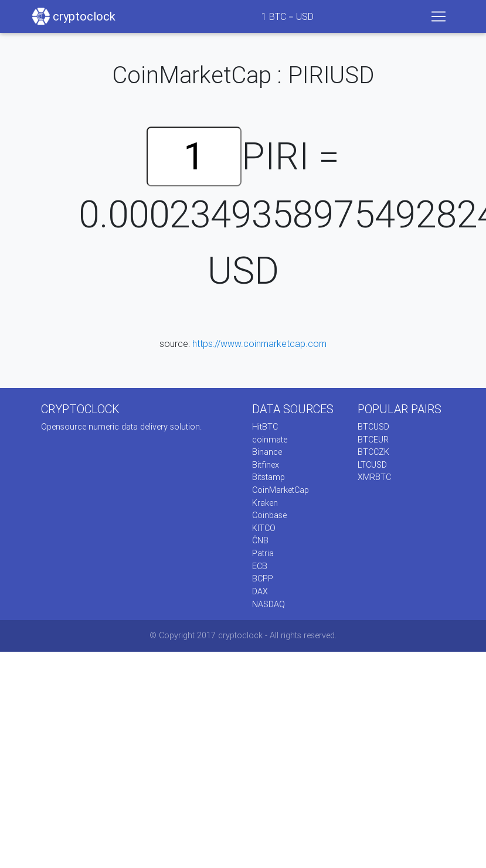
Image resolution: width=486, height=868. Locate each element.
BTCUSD (373, 427)
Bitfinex (266, 465)
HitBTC (265, 427)
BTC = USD (288, 16)
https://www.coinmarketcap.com (259, 343)
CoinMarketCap (281, 490)
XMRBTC (374, 477)
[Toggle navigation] (439, 16)
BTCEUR (373, 440)
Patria (263, 553)
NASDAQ (269, 604)
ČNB (260, 540)
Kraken (265, 503)
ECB (260, 566)
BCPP (263, 578)
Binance (267, 452)
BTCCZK (373, 452)
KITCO (264, 528)
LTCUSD (372, 465)
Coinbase (269, 515)
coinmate (270, 440)
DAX (260, 591)
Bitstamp (269, 477)
